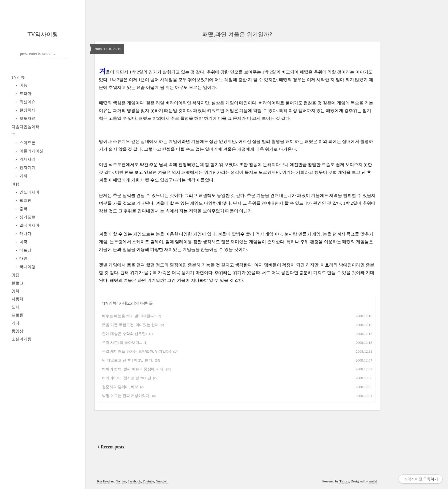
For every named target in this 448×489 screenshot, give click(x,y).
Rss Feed (103, 481)
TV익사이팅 (43, 34)
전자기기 (27, 168)
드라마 (25, 94)
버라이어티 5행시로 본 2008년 (127, 378)
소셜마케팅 (21, 339)
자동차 (17, 299)
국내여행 (27, 267)
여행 (15, 184)
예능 (23, 85)
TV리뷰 (18, 77)
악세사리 (27, 159)
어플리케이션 (31, 151)
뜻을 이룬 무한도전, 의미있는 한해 (130, 325)
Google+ (162, 481)
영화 (15, 291)
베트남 (25, 250)
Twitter (121, 481)
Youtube (148, 481)
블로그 (17, 283)
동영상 (17, 331)
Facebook (134, 481)
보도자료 (27, 118)
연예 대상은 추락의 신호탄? (125, 334)
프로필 (17, 315)
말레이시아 (29, 225)
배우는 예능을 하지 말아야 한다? (129, 316)
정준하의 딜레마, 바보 (120, 387)
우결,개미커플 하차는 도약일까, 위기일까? (137, 351)
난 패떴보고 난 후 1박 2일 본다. (128, 360)
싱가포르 (27, 217)
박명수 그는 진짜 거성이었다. (126, 396)
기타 (23, 176)
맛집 (15, 275)
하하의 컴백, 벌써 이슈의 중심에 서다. (133, 369)
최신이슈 (27, 102)
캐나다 (25, 234)
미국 (23, 242)
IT (13, 135)
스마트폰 (27, 143)
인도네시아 (29, 192)
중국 (23, 209)
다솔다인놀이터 (25, 127)
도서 (15, 307)
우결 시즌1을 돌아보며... (122, 343)
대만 (23, 259)
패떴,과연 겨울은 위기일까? (237, 34)
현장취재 (27, 110)
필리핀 (25, 200)
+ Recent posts (111, 447)
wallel (373, 481)
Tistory (344, 481)
